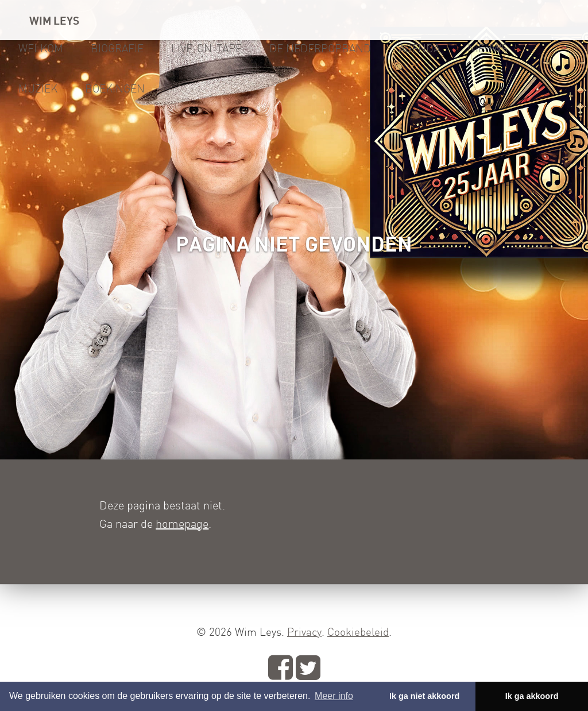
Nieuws (488, 48)
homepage (182, 523)
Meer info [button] (334, 696)
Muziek (38, 88)
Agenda (419, 48)
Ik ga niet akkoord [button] (424, 696)
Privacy (304, 632)
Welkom (41, 48)
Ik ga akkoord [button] (532, 696)
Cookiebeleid (358, 632)
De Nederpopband (320, 48)
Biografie (117, 48)
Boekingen (115, 88)
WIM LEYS (54, 20)
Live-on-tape (206, 48)
